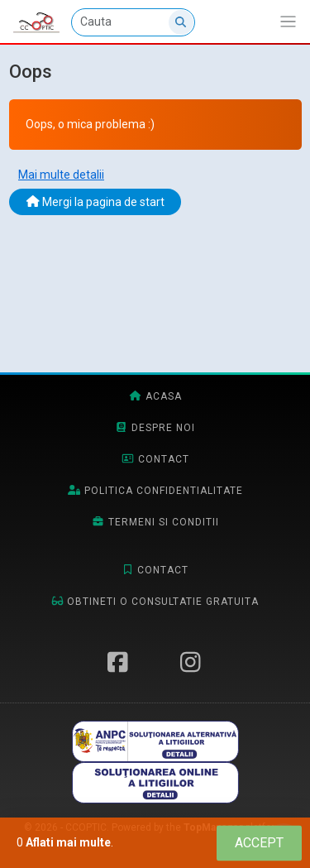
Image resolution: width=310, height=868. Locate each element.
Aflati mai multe (68, 842)
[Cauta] (133, 22)
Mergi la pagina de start (95, 202)
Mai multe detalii (61, 175)
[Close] (259, 843)
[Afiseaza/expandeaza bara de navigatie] (288, 22)
